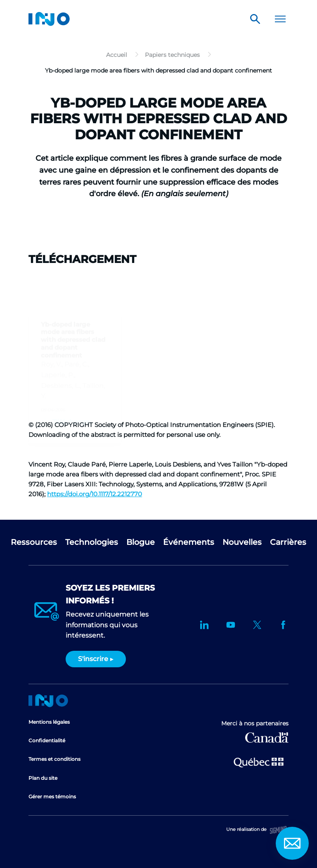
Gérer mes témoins (52, 796)
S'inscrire (93, 659)
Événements (189, 542)
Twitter (257, 625)
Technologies (92, 542)
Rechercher (255, 19)
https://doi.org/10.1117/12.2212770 (95, 494)
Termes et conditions (54, 759)
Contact (292, 843)
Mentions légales (49, 722)
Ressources (34, 542)
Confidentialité (47, 740)
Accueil (48, 701)
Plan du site (43, 778)
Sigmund (278, 830)
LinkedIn (204, 625)
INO (49, 19)
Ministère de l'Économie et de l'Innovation (259, 762)
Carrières (288, 542)
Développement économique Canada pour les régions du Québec (267, 738)
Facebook (284, 625)
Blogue (141, 542)
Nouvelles (242, 542)
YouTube (231, 625)
